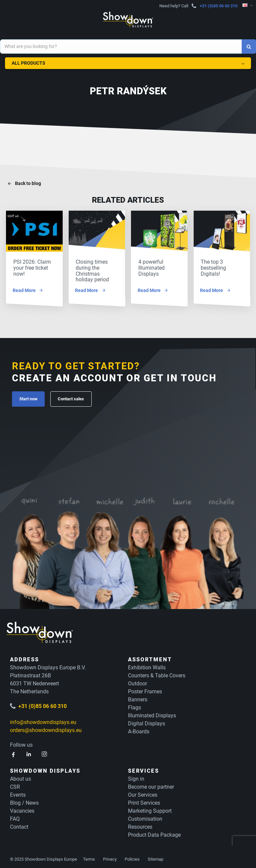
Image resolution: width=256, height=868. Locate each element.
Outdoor (137, 682)
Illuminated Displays (152, 714)
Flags (134, 706)
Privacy (110, 858)
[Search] (249, 46)
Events (18, 793)
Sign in (136, 777)
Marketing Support (150, 809)
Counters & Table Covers (157, 674)
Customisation (145, 817)
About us (20, 777)
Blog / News (24, 801)
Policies (132, 858)
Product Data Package (154, 833)
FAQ (15, 817)
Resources (140, 825)
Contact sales (71, 397)
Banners (138, 698)
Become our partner (151, 785)
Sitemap (155, 858)
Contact (19, 825)
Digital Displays (146, 722)
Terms (89, 858)
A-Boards (139, 730)
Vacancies (22, 809)
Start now (28, 397)
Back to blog (28, 183)
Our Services (143, 793)
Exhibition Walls (147, 666)
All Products (128, 62)
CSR (15, 785)
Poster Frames (145, 690)
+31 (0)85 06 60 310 (218, 6)
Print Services (144, 801)
